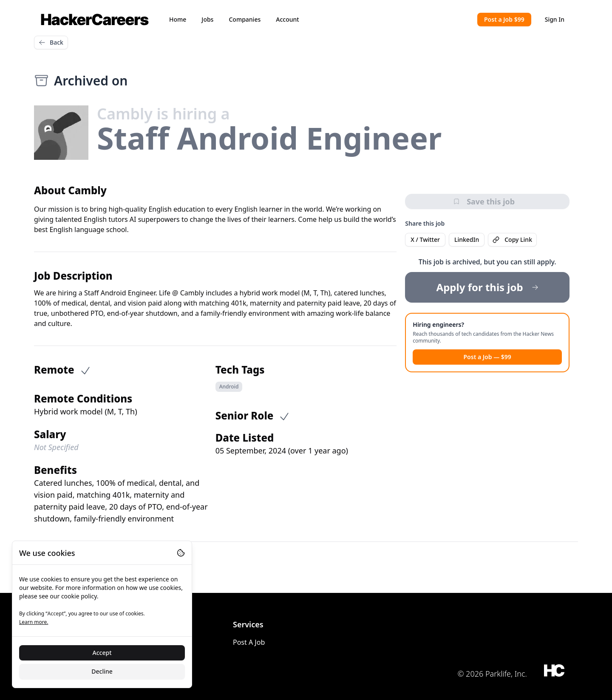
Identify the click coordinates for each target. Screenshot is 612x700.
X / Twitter (425, 239)
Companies (245, 19)
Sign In (555, 19)
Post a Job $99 (504, 19)
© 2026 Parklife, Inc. (492, 674)
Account (287, 19)
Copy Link (512, 239)
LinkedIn (467, 239)
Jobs (207, 19)
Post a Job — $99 (487, 357)
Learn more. (34, 622)
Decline (102, 671)
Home (178, 19)
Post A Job (249, 642)
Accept (102, 653)
